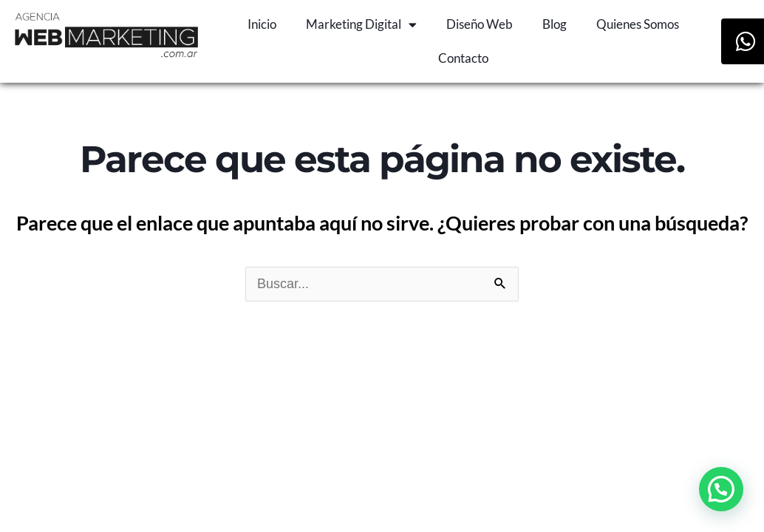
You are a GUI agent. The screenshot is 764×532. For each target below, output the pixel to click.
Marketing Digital (361, 25)
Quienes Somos (638, 24)
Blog (555, 24)
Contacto (463, 58)
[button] (721, 489)
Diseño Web (480, 24)
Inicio (262, 24)
